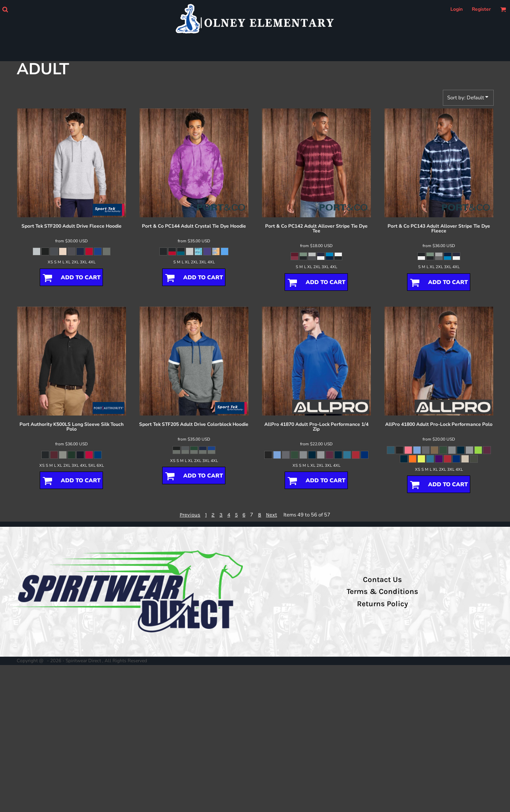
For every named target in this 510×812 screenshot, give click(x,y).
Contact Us (382, 580)
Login (457, 9)
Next (271, 515)
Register (481, 9)
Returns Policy (382, 604)
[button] (5, 9)
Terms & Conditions (382, 592)
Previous (190, 515)
